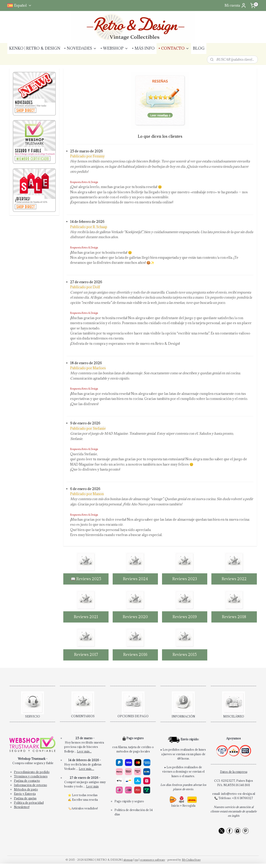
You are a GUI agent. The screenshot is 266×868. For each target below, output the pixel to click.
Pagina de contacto (27, 781)
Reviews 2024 (135, 579)
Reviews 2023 (185, 579)
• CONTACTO (174, 48)
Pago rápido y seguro (129, 801)
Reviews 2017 (86, 655)
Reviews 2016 (135, 655)
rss (136, 860)
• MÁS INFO (143, 48)
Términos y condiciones (31, 776)
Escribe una (80, 800)
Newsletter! (22, 807)
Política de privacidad (29, 803)
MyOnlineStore (191, 860)
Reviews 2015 (185, 655)
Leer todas (80, 795)
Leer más (92, 786)
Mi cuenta (235, 5)
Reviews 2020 (135, 617)
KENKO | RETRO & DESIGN (35, 48)
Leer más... (84, 751)
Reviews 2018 (234, 617)
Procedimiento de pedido (32, 772)
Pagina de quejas (25, 798)
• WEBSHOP (114, 48)
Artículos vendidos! (85, 808)
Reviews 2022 (234, 579)
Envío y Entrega (25, 794)
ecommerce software (153, 860)
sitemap (128, 860)
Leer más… (86, 769)
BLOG (199, 48)
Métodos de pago (26, 789)
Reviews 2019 (185, 617)
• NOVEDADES (80, 48)
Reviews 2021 (86, 617)
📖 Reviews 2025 (86, 579)
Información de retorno (31, 785)
